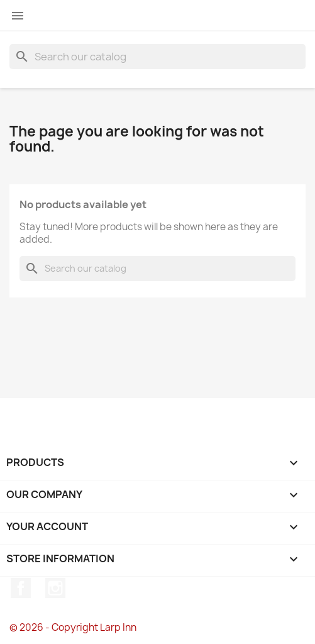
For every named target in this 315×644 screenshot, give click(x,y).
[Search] (157, 57)
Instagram (55, 588)
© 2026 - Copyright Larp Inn (73, 627)
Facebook (21, 588)
